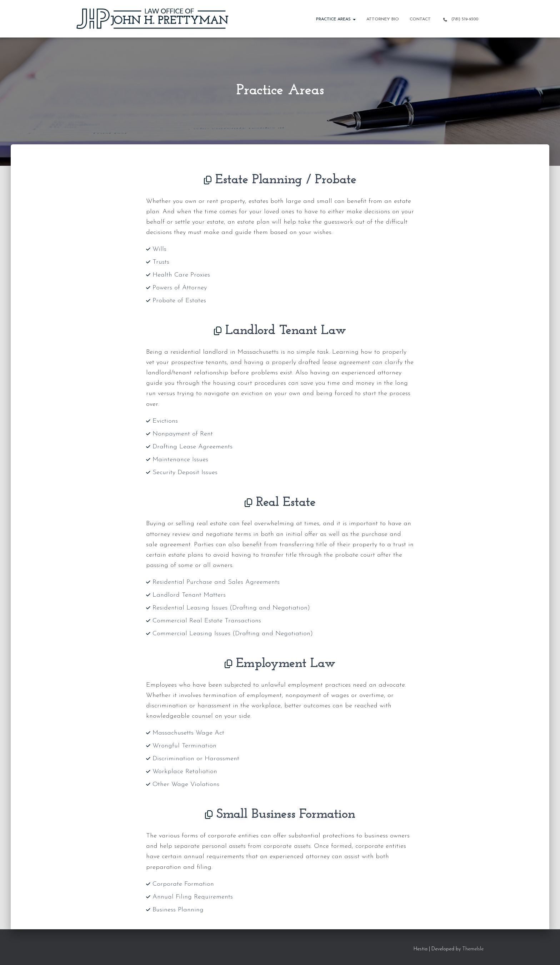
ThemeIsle (473, 949)
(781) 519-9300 (460, 19)
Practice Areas (336, 19)
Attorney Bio (383, 19)
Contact (420, 19)
